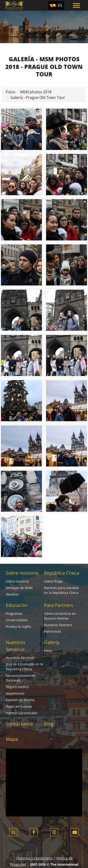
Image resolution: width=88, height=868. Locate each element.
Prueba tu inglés (19, 627)
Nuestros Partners (58, 625)
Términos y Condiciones (34, 858)
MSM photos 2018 (36, 92)
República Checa (62, 573)
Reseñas (12, 594)
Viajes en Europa (19, 706)
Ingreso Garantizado (22, 713)
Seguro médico (17, 687)
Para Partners (59, 605)
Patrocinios (53, 631)
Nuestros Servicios (20, 658)
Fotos (11, 92)
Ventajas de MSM (19, 588)
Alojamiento (15, 693)
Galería (52, 642)
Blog (49, 724)
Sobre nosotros (22, 573)
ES (60, 5)
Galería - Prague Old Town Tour (38, 97)
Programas (14, 614)
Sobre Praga (53, 581)
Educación (17, 605)
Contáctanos (19, 724)
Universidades (17, 620)
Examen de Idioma (20, 700)
